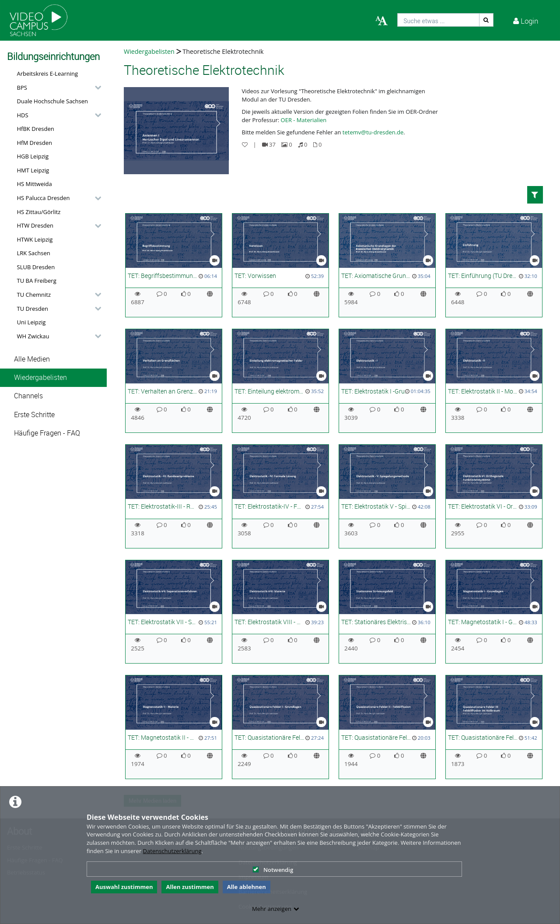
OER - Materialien (304, 120)
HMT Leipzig (33, 170)
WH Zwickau (33, 336)
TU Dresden (33, 309)
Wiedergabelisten (40, 378)
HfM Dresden (35, 143)
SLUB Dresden (36, 267)
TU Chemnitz (34, 295)
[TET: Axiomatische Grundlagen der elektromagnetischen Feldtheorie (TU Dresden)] (387, 265)
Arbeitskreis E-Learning (48, 74)
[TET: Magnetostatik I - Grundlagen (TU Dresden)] (494, 612)
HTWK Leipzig (35, 239)
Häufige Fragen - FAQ (47, 433)
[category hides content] (95, 88)
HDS (23, 115)
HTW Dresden (35, 225)
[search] (438, 20)
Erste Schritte (34, 415)
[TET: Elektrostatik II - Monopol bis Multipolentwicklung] (494, 381)
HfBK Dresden (36, 129)
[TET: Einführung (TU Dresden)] (494, 265)
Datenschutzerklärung (172, 851)
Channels (28, 396)
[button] (57, 88)
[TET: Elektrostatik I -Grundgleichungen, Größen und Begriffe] (387, 381)
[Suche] (486, 20)
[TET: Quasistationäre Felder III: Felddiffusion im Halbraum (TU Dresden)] (494, 727)
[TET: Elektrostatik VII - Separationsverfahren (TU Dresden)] (174, 612)
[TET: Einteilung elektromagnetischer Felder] (280, 381)
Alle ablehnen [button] (247, 887)
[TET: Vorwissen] (280, 265)
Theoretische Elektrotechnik (223, 51)
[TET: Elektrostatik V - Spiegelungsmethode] (387, 496)
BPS (22, 88)
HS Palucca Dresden (44, 198)
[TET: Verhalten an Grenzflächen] (174, 381)
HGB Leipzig (33, 156)
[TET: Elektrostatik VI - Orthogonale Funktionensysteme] (494, 496)
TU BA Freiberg (37, 281)
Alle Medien (32, 359)
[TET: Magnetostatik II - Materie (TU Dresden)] (174, 727)
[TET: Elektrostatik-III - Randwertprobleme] (174, 496)
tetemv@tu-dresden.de (373, 132)
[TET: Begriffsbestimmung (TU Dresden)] (174, 265)
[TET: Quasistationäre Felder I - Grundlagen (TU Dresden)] (280, 727)
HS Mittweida (35, 184)
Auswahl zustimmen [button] (124, 887)
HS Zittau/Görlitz (39, 212)
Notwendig (273, 870)
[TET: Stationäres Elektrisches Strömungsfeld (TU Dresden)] (387, 612)
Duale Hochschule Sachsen (53, 101)
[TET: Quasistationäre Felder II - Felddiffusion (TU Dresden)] (387, 727)
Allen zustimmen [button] (190, 887)
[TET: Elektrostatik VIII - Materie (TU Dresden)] (280, 612)
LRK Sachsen (34, 253)
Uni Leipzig (31, 322)
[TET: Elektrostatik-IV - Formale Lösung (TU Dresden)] (280, 496)
